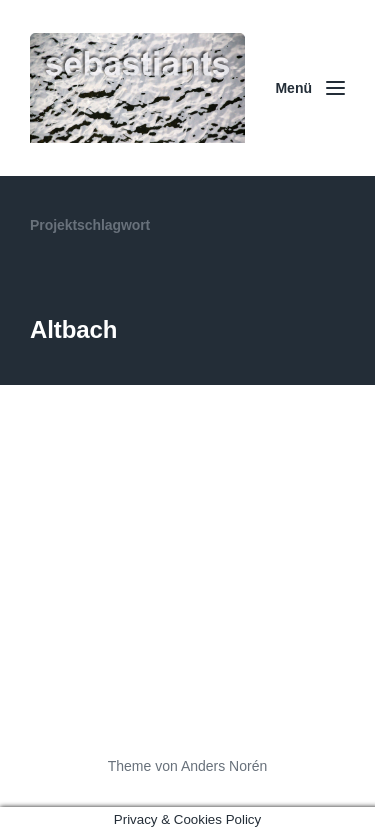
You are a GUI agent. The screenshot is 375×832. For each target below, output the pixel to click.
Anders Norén (224, 766)
